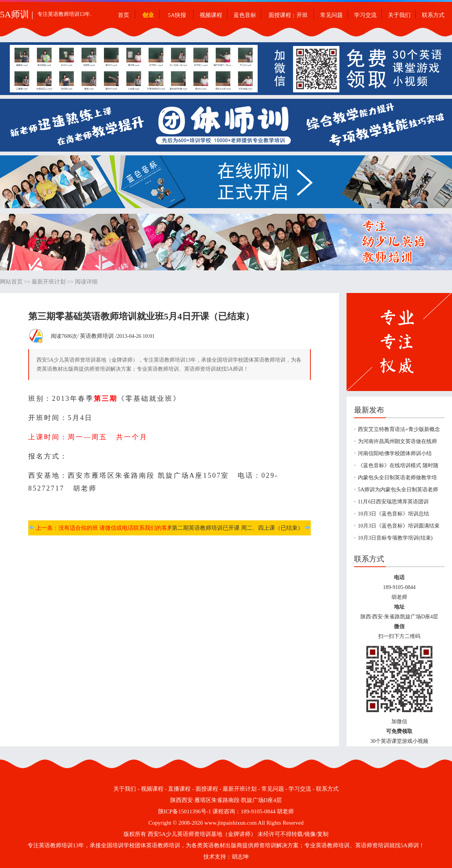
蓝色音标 (245, 15)
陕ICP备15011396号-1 (185, 811)
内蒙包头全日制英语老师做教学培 (397, 478)
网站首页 (11, 282)
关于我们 (399, 15)
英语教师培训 (97, 336)
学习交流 (365, 15)
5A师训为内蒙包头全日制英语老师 (398, 490)
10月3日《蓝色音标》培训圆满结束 (399, 526)
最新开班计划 (49, 282)
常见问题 (331, 15)
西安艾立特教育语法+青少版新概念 (399, 429)
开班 (302, 15)
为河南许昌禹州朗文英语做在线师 (397, 441)
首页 (124, 15)
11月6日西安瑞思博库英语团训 (393, 502)
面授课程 (280, 15)
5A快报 (177, 15)
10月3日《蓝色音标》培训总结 (393, 514)
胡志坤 (240, 857)
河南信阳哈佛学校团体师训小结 (395, 453)
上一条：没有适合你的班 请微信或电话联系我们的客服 (104, 528)
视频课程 (211, 15)
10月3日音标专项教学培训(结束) (395, 538)
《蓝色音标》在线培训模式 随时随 (398, 465)
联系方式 (433, 15)
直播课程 (179, 789)
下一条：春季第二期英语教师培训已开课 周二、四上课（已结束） (221, 528)
